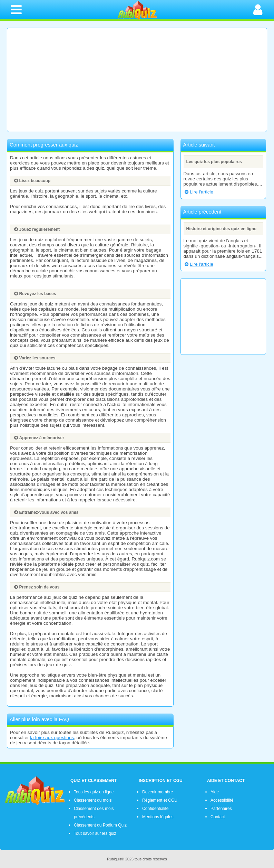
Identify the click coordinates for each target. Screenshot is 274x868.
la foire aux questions (52, 738)
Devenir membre (158, 792)
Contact (218, 817)
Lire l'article (198, 192)
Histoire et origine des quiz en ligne (221, 229)
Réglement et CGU (160, 800)
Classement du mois (93, 800)
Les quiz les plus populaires (214, 162)
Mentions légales (158, 817)
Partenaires (221, 809)
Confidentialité (155, 809)
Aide (215, 792)
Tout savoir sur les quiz (95, 833)
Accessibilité (222, 800)
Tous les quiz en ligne (94, 792)
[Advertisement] (137, 80)
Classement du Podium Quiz (100, 825)
